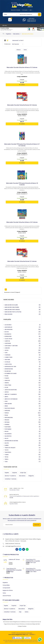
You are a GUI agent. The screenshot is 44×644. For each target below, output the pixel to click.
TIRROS (7, 459)
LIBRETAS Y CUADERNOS (11, 394)
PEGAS (6, 415)
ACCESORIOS (8, 325)
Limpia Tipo (23, 473)
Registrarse (16, 622)
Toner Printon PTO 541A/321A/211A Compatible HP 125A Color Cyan (33, 561)
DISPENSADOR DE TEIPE (10, 367)
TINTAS (6, 457)
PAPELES (7, 413)
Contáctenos (23, 622)
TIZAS (6, 462)
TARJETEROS (8, 452)
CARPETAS (7, 341)
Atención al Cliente (16, 10)
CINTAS (7, 350)
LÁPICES (7, 392)
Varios (4, 593)
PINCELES (7, 420)
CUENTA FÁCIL (8, 364)
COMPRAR (22, 85)
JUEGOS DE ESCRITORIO (11, 390)
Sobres (27, 612)
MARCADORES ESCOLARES (11, 305)
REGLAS (7, 431)
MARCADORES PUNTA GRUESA (12, 310)
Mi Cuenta (26, 10)
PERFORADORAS (9, 418)
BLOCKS (7, 332)
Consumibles (6, 585)
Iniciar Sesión (10, 622)
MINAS (6, 406)
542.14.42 (18, 544)
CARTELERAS (8, 343)
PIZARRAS (7, 424)
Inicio (4, 622)
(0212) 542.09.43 (31, 20)
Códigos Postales (22, 626)
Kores (25, 50)
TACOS (7, 450)
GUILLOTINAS (8, 385)
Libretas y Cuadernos (10, 476)
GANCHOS (7, 380)
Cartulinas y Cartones (11, 479)
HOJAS (6, 387)
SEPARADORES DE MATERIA (11, 441)
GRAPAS (7, 383)
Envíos (9, 624)
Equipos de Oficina (8, 590)
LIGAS (6, 401)
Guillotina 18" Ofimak (14, 560)
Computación (6, 588)
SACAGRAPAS (8, 434)
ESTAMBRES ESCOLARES (11, 373)
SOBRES (7, 445)
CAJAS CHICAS (8, 339)
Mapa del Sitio (36, 624)
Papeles (7, 473)
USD (31, 10)
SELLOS (6, 438)
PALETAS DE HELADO (10, 408)
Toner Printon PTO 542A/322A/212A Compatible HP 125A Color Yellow (33, 570)
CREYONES (7, 360)
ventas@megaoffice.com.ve (13, 546)
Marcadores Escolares (28, 34)
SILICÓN (7, 443)
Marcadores (16, 34)
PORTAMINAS (8, 429)
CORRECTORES (9, 357)
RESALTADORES (9, 314)
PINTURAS (7, 422)
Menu (5, 26)
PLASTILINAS (8, 427)
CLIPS (6, 353)
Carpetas (14, 473)
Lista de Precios (7, 596)
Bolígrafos (31, 476)
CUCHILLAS (7, 362)
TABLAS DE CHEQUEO (10, 448)
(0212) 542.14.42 (31, 21)
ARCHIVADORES (9, 329)
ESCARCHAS (8, 371)
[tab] (5, 40)
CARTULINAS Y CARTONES (11, 346)
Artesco (19, 50)
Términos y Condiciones (26, 624)
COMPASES (8, 355)
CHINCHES (7, 348)
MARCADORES (8, 404)
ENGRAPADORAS (9, 369)
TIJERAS (7, 455)
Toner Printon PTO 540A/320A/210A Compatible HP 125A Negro (14, 570)
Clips (20, 612)
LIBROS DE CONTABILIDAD (11, 399)
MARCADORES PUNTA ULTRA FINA (13, 312)
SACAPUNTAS (8, 436)
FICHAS (6, 376)
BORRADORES (8, 336)
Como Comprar (31, 622)
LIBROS (6, 397)
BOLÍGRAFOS (8, 334)
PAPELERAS (7, 411)
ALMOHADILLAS (8, 327)
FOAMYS (7, 378)
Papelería (9, 34)
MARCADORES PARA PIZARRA (12, 307)
